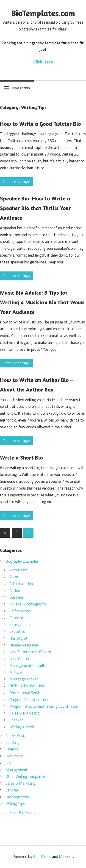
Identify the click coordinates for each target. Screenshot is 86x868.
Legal (10, 763)
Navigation (21, 88)
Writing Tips (15, 804)
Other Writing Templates (26, 776)
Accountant (19, 570)
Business (17, 597)
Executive (17, 631)
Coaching (13, 742)
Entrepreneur (20, 624)
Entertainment (21, 618)
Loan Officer (19, 659)
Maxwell (66, 857)
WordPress (42, 857)
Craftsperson (20, 611)
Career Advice (17, 736)
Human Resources (24, 645)
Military (16, 672)
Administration (21, 584)
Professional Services (27, 693)
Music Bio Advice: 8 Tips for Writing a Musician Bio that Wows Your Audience (42, 302)
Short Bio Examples (25, 813)
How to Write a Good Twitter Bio (40, 124)
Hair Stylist (18, 638)
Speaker (16, 720)
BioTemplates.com (43, 13)
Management (17, 770)
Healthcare (15, 756)
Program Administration (29, 700)
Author (15, 591)
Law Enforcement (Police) (30, 652)
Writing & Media (23, 727)
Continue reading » (16, 182)
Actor (14, 577)
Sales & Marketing (25, 713)
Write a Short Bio (21, 458)
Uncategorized (17, 797)
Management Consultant (30, 665)
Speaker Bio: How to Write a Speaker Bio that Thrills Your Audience (36, 208)
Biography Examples (22, 561)
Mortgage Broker (24, 679)
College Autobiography (28, 604)
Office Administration (27, 686)
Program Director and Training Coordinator (43, 706)
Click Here (43, 62)
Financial (12, 749)
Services (12, 790)
